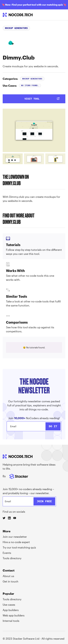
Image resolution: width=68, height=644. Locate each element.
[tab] (13, 159)
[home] (18, 15)
